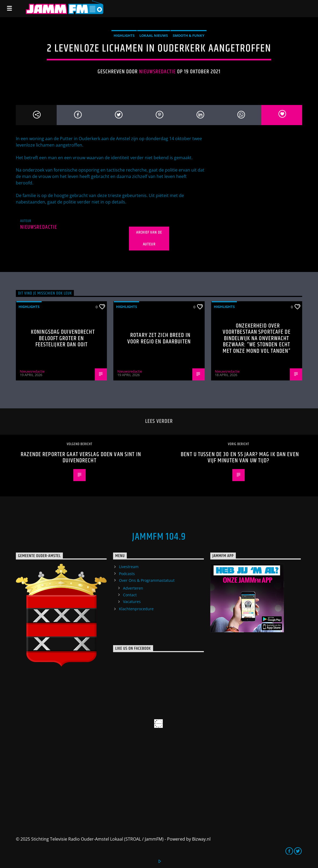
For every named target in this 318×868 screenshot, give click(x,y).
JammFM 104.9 (159, 537)
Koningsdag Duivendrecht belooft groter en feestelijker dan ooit (63, 338)
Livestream (129, 567)
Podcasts (127, 574)
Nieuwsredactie (158, 72)
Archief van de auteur (149, 238)
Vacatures (132, 602)
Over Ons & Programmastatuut (147, 580)
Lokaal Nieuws (154, 35)
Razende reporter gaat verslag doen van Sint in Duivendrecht (81, 458)
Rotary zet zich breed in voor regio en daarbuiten (159, 338)
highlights (124, 35)
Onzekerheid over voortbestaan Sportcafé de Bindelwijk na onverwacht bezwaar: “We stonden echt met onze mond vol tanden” (257, 338)
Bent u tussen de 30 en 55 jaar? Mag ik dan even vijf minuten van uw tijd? (240, 458)
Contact (130, 595)
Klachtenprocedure (136, 609)
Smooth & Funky (189, 35)
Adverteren (133, 588)
